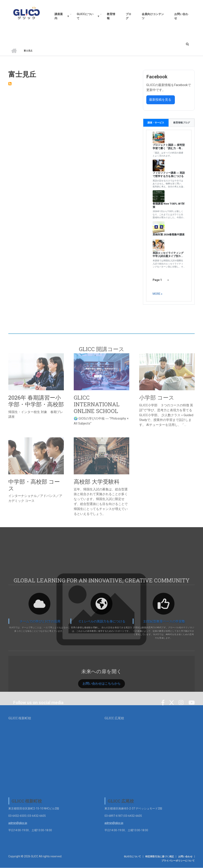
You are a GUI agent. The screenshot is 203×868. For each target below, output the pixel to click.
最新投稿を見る (161, 100)
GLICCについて (132, 857)
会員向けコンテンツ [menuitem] (153, 16)
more (157, 294)
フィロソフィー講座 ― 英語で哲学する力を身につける (169, 174)
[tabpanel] (169, 216)
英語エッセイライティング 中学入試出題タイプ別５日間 (169, 255)
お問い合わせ (185, 857)
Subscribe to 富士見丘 (10, 84)
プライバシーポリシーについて (178, 861)
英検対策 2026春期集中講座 (169, 235)
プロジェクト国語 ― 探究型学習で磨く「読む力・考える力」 (169, 147)
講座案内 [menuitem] (61, 17)
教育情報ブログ (182, 123)
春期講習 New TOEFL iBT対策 (169, 205)
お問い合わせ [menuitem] (181, 16)
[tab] (156, 123)
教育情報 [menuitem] (111, 16)
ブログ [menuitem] (128, 16)
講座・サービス (156, 123)
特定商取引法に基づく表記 (160, 857)
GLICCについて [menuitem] (87, 17)
